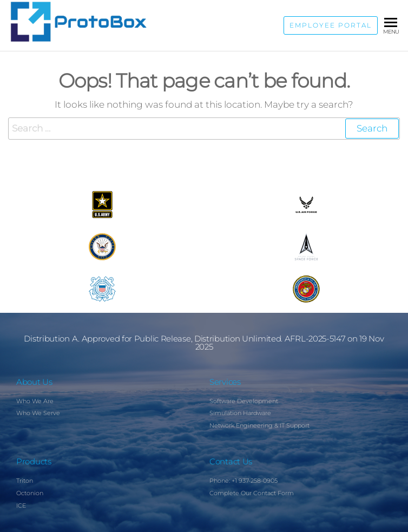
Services (225, 382)
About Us (34, 382)
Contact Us (231, 461)
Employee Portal (331, 25)
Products (34, 461)
